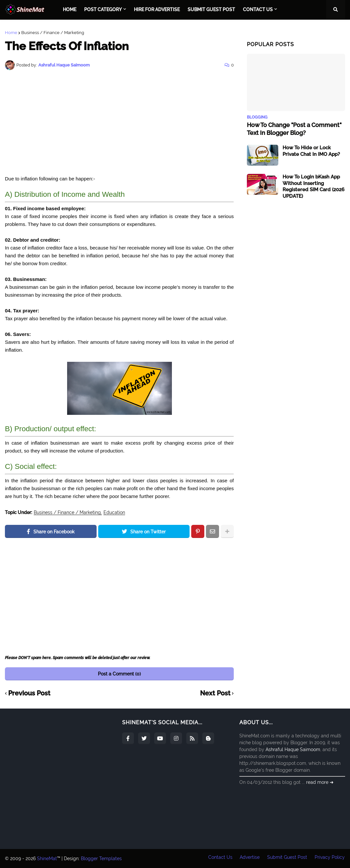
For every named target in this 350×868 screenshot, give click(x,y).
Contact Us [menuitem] (258, 9)
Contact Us (219, 859)
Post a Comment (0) (119, 674)
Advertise (249, 859)
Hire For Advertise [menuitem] (157, 9)
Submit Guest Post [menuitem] (211, 9)
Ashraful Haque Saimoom (293, 749)
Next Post (215, 693)
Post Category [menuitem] (103, 9)
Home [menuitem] (70, 9)
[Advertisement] (119, 122)
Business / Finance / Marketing (53, 33)
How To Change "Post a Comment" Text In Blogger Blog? (294, 129)
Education (114, 513)
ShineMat (47, 859)
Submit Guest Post (287, 859)
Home (11, 33)
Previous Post (29, 693)
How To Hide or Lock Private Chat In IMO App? (311, 151)
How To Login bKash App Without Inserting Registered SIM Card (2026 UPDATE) (313, 186)
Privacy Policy (330, 859)
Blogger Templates (101, 859)
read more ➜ (320, 782)
